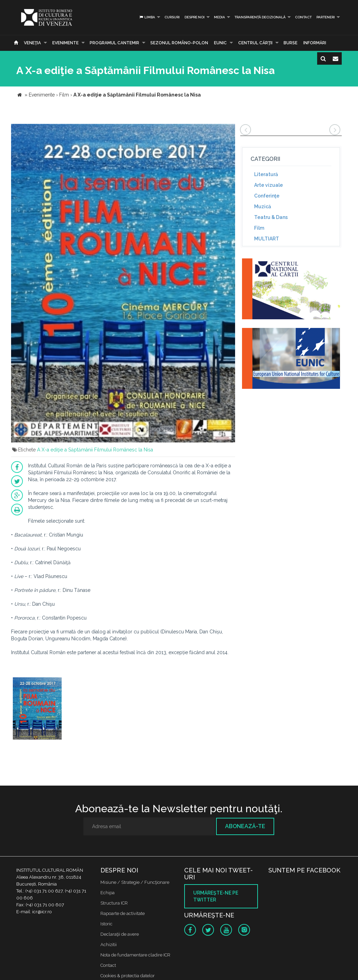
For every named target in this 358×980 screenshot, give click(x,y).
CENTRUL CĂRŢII (255, 43)
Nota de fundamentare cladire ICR (135, 955)
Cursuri (172, 17)
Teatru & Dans (271, 217)
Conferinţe (267, 196)
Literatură (266, 174)
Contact (303, 17)
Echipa (108, 893)
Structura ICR (114, 903)
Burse (290, 43)
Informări (315, 43)
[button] (229, 130)
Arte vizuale (268, 185)
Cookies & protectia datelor (128, 976)
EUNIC (220, 43)
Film (259, 228)
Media (220, 17)
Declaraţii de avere (120, 934)
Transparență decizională (260, 17)
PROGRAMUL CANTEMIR (114, 43)
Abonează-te (245, 826)
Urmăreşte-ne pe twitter (216, 896)
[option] (37, 709)
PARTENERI (326, 17)
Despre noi (195, 17)
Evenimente (65, 43)
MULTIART (267, 239)
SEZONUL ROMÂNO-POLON (179, 43)
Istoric (106, 924)
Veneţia (32, 43)
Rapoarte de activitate (123, 913)
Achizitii (109, 945)
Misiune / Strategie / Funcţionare (135, 882)
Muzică (263, 207)
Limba (147, 17)
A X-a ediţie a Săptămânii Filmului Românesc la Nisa (95, 450)
